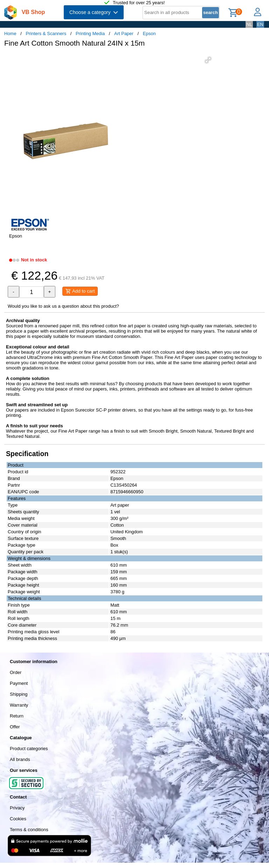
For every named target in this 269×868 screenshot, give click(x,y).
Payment (19, 683)
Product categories (29, 749)
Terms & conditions (29, 830)
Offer (15, 727)
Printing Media (90, 34)
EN (260, 24)
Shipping (19, 694)
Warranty (19, 705)
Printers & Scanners (46, 34)
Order (16, 672)
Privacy (17, 808)
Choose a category (94, 12)
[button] (208, 60)
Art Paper (124, 34)
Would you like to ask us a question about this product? (63, 306)
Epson (149, 34)
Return (17, 716)
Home (10, 34)
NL (249, 24)
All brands (20, 759)
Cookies (18, 819)
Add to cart (80, 291)
